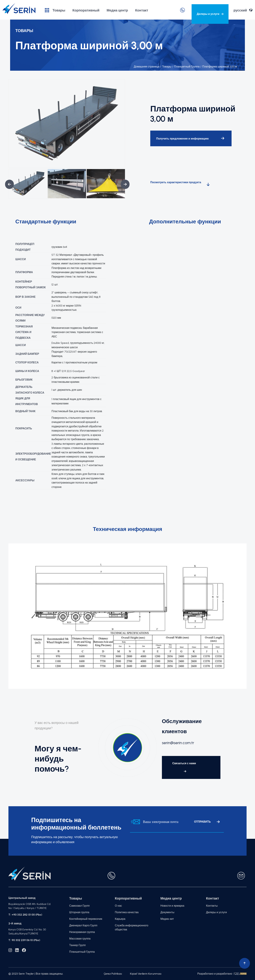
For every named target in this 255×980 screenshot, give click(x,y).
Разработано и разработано (222, 974)
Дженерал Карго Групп (83, 925)
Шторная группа (79, 912)
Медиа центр (117, 10)
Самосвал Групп (80, 906)
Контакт (142, 10)
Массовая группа (80, 939)
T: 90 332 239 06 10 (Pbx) (24, 940)
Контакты (212, 906)
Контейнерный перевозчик (86, 919)
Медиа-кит (167, 919)
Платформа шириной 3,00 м (219, 67)
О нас (118, 906)
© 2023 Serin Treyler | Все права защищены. (36, 974)
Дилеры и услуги (210, 14)
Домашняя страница (147, 67)
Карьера (120, 919)
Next (122, 184)
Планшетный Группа (186, 67)
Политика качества (127, 912)
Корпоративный (86, 10)
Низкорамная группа (82, 932)
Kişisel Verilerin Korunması (146, 974)
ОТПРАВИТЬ (207, 822)
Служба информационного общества (132, 927)
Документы (167, 912)
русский (243, 10)
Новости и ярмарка (172, 906)
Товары (55, 10)
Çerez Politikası (113, 974)
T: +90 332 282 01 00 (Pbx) (25, 915)
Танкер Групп (78, 945)
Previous (7, 184)
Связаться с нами (184, 767)
